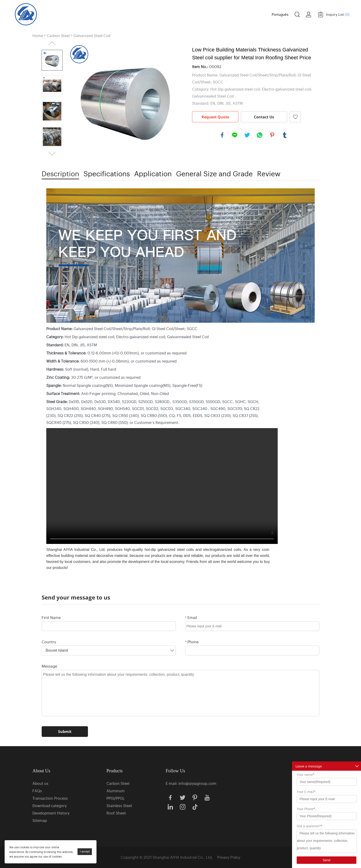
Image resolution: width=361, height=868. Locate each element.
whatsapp (260, 135)
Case (199, 14)
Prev (52, 43)
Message (49, 666)
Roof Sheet (116, 813)
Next (52, 154)
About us (171, 14)
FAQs (37, 791)
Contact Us (264, 117)
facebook (222, 135)
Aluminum (116, 791)
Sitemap (40, 820)
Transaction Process (50, 798)
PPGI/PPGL (116, 798)
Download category (50, 805)
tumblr (285, 135)
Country (49, 642)
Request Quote (215, 117)
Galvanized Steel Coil (92, 36)
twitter (247, 135)
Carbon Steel (58, 36)
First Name (51, 617)
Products (139, 14)
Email (191, 617)
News (224, 14)
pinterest (272, 135)
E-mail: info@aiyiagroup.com (191, 783)
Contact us (250, 14)
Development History (51, 813)
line (235, 135)
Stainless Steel (119, 805)
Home (114, 14)
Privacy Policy (229, 857)
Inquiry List (338, 14)
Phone (192, 642)
